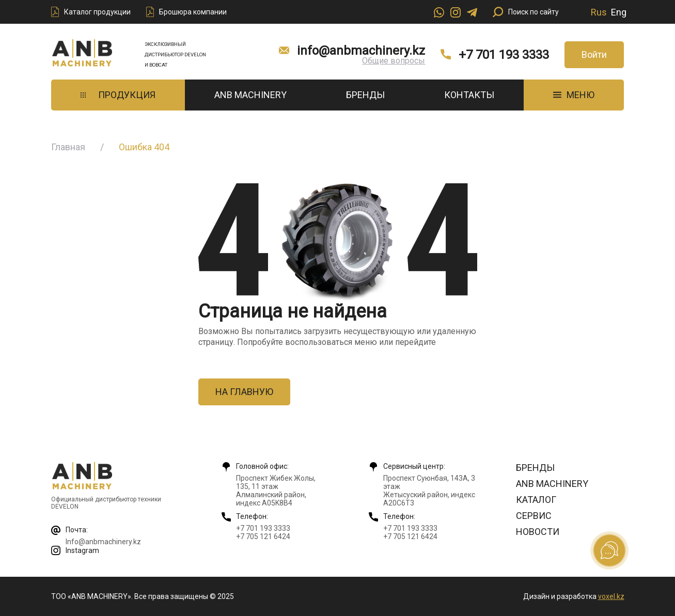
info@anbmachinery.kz (361, 51)
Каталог (536, 500)
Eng (619, 12)
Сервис (534, 516)
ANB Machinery (250, 95)
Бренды (365, 95)
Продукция (118, 95)
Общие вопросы (394, 61)
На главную (244, 392)
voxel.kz (611, 596)
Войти (594, 54)
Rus (599, 12)
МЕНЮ (574, 95)
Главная (68, 147)
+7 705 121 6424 (263, 536)
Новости (538, 532)
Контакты (469, 95)
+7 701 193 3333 (504, 55)
